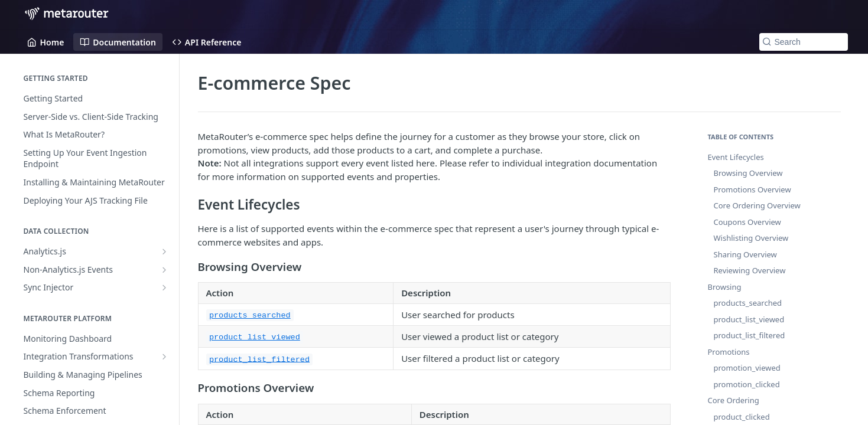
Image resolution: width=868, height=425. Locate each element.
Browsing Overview (748, 173)
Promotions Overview (752, 189)
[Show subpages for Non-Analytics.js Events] (164, 270)
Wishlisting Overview (751, 238)
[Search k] (804, 42)
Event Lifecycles (736, 157)
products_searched (748, 303)
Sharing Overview (745, 254)
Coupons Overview (747, 222)
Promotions (729, 352)
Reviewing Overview (750, 270)
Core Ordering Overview (757, 205)
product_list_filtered (750, 335)
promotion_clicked (747, 384)
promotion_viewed (747, 368)
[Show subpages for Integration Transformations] (164, 357)
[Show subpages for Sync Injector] (164, 287)
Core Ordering (734, 400)
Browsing (725, 287)
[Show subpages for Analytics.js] (164, 251)
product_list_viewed (749, 319)
